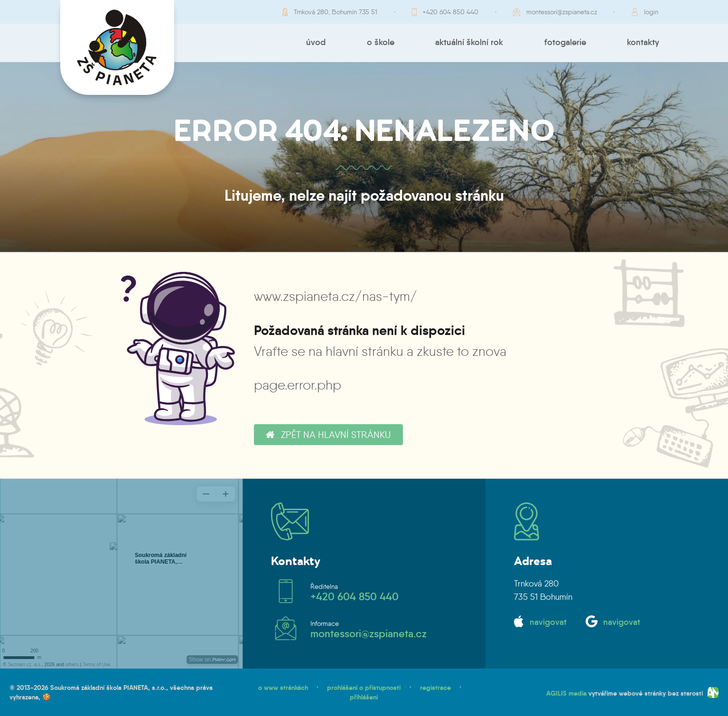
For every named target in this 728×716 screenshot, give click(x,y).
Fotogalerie (565, 42)
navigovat (548, 622)
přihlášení (364, 697)
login (651, 12)
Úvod (316, 42)
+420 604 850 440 (450, 12)
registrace (435, 688)
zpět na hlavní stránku (328, 435)
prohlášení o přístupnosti (364, 688)
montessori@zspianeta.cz (562, 12)
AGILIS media (566, 693)
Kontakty (643, 42)
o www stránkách (283, 688)
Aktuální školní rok (469, 42)
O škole (381, 42)
